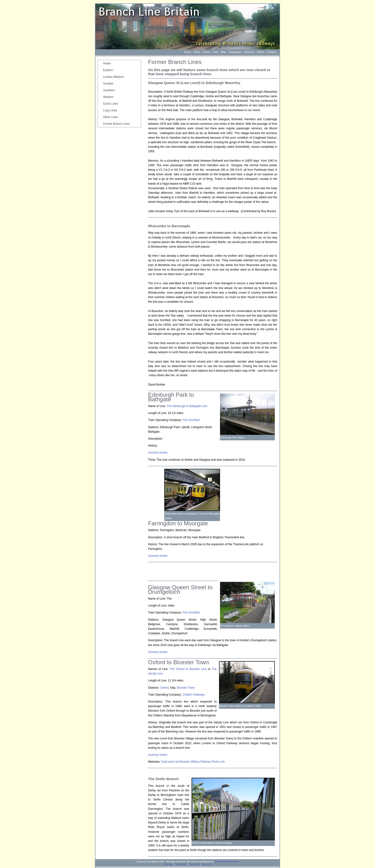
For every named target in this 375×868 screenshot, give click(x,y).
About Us (206, 864)
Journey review (158, 556)
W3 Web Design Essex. (227, 862)
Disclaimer (181, 864)
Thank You (194, 864)
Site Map (168, 864)
